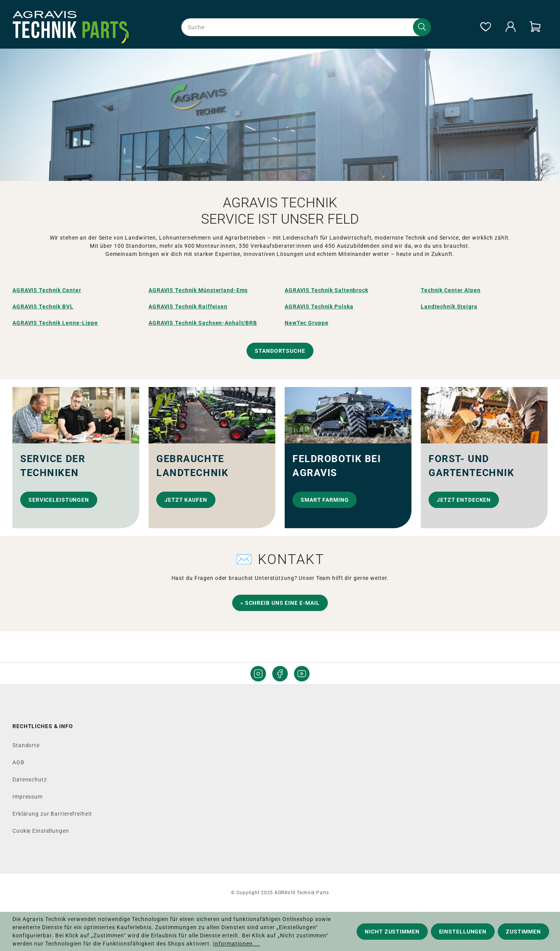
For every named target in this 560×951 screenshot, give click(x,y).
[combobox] (304, 27)
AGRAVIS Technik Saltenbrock (326, 290)
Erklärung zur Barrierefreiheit (52, 814)
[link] (76, 458)
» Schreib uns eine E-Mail (280, 603)
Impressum (28, 797)
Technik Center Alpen (451, 290)
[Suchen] (422, 27)
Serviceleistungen (59, 500)
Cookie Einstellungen (41, 831)
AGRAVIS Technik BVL (43, 306)
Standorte (26, 745)
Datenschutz (30, 779)
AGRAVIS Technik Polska (319, 306)
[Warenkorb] (535, 27)
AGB (18, 762)
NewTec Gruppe (306, 323)
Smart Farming (325, 500)
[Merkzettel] (485, 27)
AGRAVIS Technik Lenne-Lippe (55, 323)
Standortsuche (280, 351)
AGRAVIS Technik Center (47, 290)
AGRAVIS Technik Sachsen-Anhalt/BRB (203, 323)
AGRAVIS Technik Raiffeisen (188, 306)
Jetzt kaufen (186, 500)
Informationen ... (237, 944)
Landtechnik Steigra (449, 306)
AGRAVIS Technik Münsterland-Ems (198, 290)
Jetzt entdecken (464, 500)
